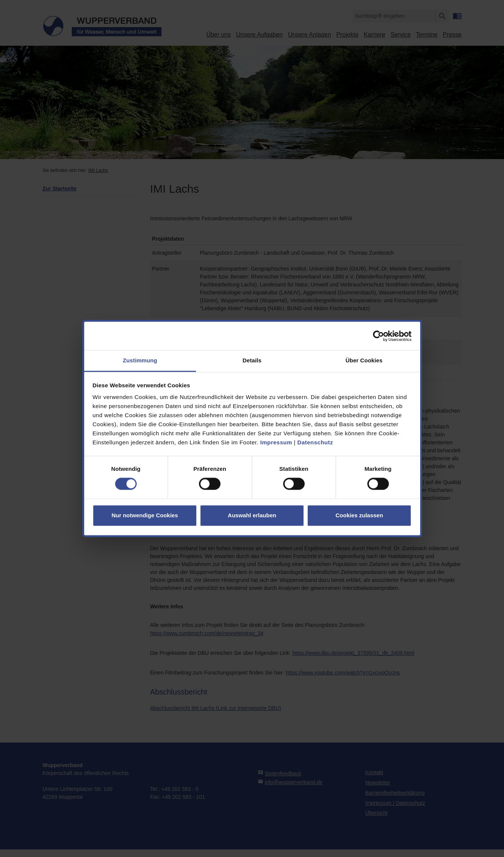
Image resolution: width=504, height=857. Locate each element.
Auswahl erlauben (252, 515)
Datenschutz (315, 442)
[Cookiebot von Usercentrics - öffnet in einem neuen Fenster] (378, 336)
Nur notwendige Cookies (145, 515)
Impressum (276, 442)
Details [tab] (252, 360)
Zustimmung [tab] (140, 360)
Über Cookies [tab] (364, 360)
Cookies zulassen (359, 515)
